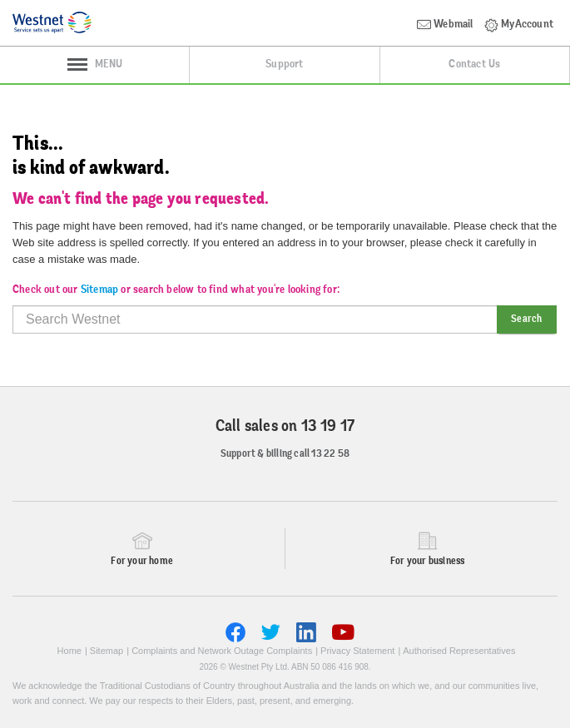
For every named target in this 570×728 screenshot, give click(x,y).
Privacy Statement (357, 651)
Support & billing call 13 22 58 (285, 454)
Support (284, 65)
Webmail (445, 25)
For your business (427, 561)
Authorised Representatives (459, 651)
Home (69, 651)
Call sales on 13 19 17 (285, 427)
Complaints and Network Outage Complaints (222, 651)
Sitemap (99, 290)
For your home (142, 561)
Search (526, 319)
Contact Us (474, 65)
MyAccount (519, 25)
